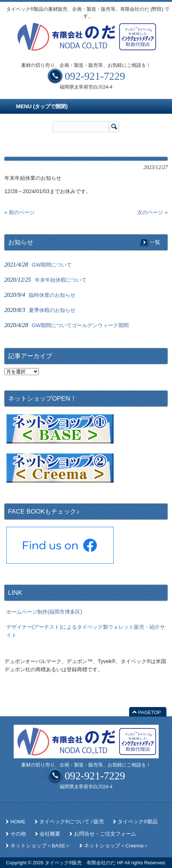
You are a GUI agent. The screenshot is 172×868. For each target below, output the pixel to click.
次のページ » (152, 212)
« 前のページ (20, 212)
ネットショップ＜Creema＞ (116, 846)
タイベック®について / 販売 (72, 822)
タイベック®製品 (138, 822)
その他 (18, 834)
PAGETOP (150, 712)
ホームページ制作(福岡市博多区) (44, 612)
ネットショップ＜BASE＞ (40, 846)
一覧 (155, 242)
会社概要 (50, 834)
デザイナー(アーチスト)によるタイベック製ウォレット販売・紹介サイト (86, 631)
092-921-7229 (95, 76)
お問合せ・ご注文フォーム (105, 834)
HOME (18, 822)
